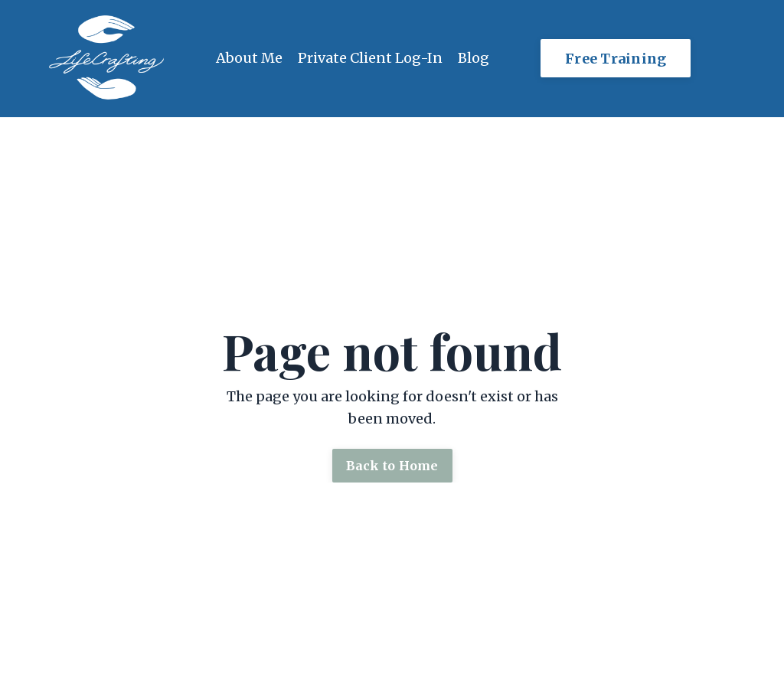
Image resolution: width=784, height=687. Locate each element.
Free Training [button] (616, 59)
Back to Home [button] (392, 466)
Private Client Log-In (370, 58)
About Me (249, 58)
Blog (474, 58)
